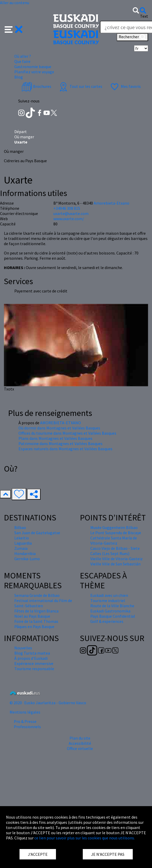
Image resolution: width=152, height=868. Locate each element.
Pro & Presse (25, 721)
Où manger (24, 137)
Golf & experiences (107, 621)
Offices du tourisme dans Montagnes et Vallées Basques (67, 433)
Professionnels (27, 727)
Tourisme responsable (34, 669)
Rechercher (132, 37)
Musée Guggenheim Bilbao (114, 527)
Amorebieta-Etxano (112, 203)
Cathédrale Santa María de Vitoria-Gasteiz (114, 540)
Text (144, 16)
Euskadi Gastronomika (110, 611)
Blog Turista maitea (32, 653)
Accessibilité (80, 743)
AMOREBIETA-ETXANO (61, 423)
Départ (21, 132)
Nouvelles (23, 648)
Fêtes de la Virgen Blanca (36, 611)
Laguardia (23, 543)
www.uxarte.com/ (69, 219)
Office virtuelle (80, 748)
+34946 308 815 (67, 208)
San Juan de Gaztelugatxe (37, 533)
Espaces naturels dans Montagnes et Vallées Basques (65, 449)
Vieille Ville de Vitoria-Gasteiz (116, 559)
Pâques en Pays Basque (34, 626)
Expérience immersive (34, 663)
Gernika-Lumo (27, 559)
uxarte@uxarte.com (71, 213)
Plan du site (80, 738)
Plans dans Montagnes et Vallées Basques (55, 438)
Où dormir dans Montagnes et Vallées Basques (59, 428)
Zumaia (21, 548)
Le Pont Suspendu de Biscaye (116, 533)
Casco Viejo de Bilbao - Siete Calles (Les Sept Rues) (115, 551)
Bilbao (20, 527)
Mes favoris (125, 86)
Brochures (36, 86)
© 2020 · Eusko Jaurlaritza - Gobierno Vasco (48, 703)
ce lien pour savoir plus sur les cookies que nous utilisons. (85, 838)
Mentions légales (25, 712)
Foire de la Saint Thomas (36, 621)
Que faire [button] (22, 61)
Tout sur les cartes (80, 86)
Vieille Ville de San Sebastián (115, 564)
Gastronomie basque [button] (33, 67)
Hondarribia (25, 553)
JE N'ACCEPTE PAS (108, 854)
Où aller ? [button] (23, 56)
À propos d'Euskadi (31, 658)
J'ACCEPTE (38, 854)
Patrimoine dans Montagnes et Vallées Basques (61, 443)
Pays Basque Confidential (113, 616)
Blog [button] (19, 77)
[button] (14, 29)
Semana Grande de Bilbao (37, 595)
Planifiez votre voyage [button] (34, 72)
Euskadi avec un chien (109, 595)
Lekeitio (22, 538)
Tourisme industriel (108, 601)
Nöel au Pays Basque (32, 616)
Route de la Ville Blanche (112, 606)
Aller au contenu (15, 3)
